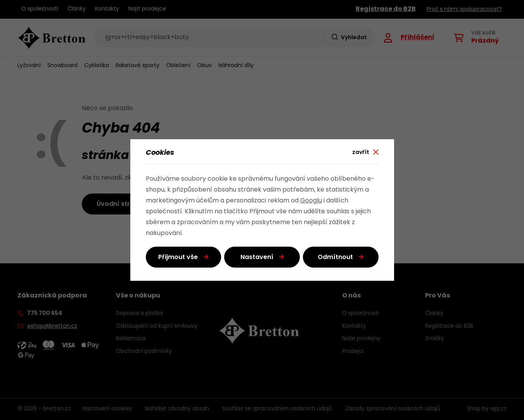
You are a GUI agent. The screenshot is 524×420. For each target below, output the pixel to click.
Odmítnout (335, 258)
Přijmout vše (178, 258)
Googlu (311, 201)
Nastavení (257, 258)
